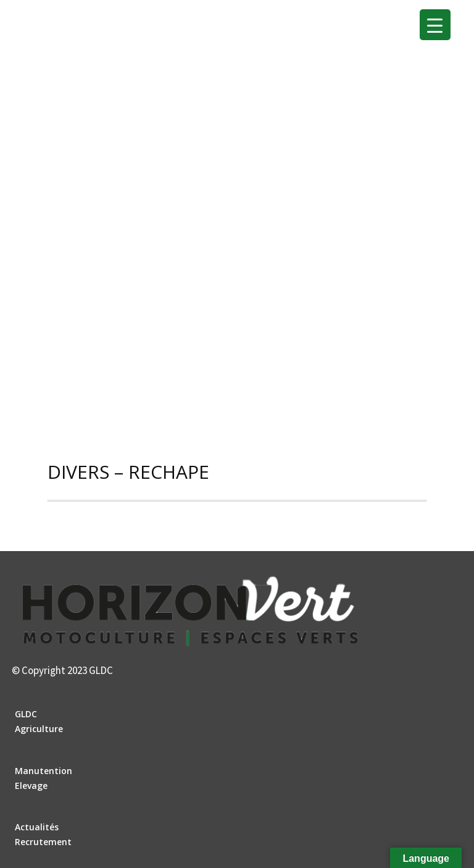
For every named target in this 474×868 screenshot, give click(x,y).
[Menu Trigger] (435, 25)
